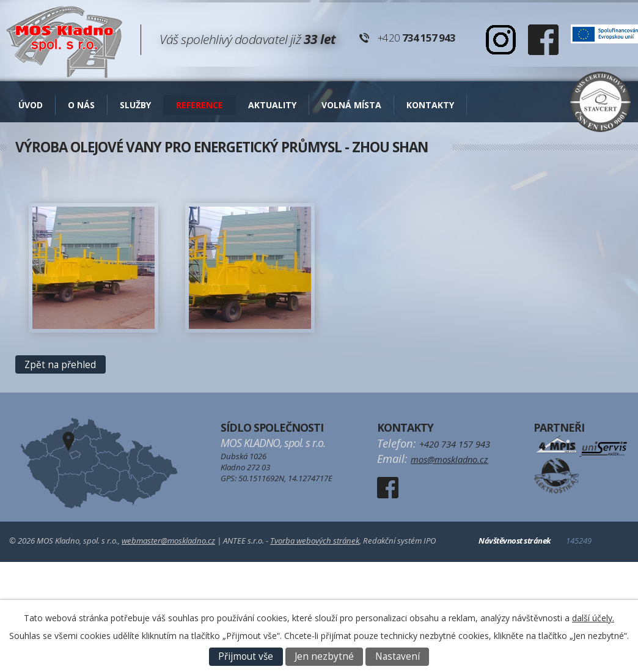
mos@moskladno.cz (449, 459)
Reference (200, 105)
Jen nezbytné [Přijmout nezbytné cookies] (324, 656)
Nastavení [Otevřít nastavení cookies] (398, 656)
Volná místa (351, 105)
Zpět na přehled (60, 365)
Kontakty (430, 105)
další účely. (593, 618)
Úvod (31, 105)
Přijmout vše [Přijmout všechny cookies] (246, 656)
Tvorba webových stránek (315, 541)
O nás (81, 105)
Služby (135, 105)
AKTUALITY (272, 105)
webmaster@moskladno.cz (168, 541)
